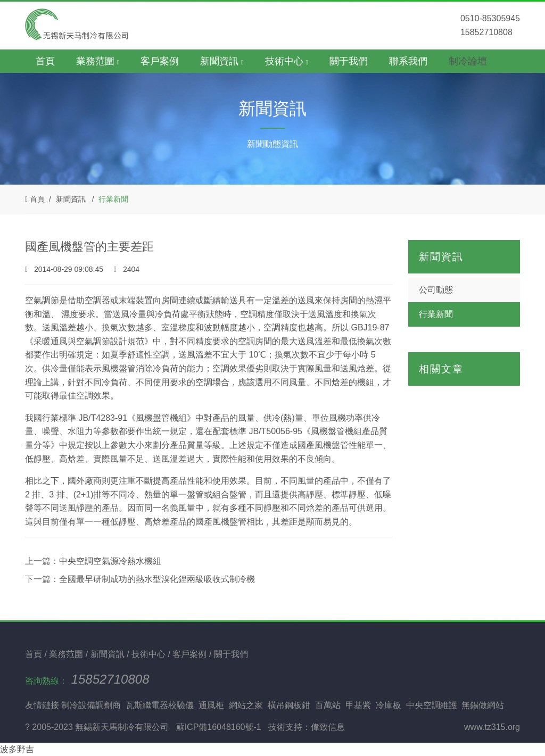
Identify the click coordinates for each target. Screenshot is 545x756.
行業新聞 (113, 199)
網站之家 (246, 705)
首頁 (45, 61)
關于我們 (349, 61)
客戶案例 (160, 61)
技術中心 (150, 654)
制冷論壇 (468, 61)
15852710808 (110, 679)
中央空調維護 (432, 705)
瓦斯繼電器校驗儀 (160, 705)
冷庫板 (389, 705)
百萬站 (328, 705)
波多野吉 (17, 749)
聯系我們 (408, 61)
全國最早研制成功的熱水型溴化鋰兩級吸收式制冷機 (157, 579)
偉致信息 (328, 727)
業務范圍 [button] (98, 61)
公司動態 (436, 290)
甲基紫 (358, 705)
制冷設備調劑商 (91, 705)
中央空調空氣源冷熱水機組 (110, 561)
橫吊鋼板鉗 (289, 705)
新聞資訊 (71, 199)
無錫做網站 (483, 705)
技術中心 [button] (287, 61)
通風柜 (211, 705)
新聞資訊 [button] (222, 61)
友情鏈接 (42, 705)
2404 (127, 269)
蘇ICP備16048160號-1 (219, 727)
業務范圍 (67, 654)
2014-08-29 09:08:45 (65, 269)
